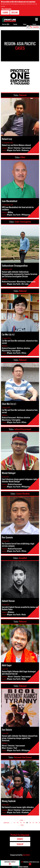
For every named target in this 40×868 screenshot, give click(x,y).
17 (33, 823)
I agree (5, 12)
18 (36, 823)
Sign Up (20, 844)
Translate (36, 27)
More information (6, 9)
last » (22, 825)
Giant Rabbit (26, 855)
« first (21, 820)
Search (34, 24)
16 (30, 823)
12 (18, 823)
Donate (15, 24)
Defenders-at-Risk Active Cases (30, 862)
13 (21, 823)
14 (24, 823)
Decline (15, 12)
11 (14, 823)
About (25, 24)
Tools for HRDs (6, 24)
